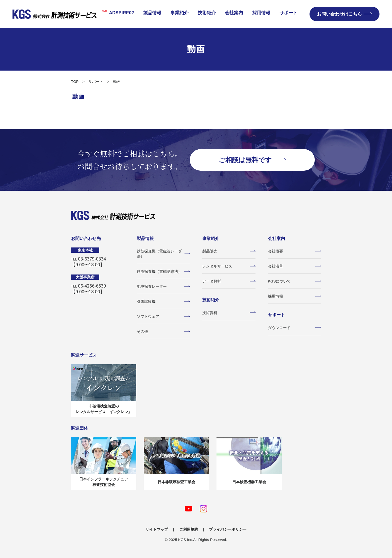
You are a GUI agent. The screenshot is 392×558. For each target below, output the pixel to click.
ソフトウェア (163, 316)
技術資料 (229, 313)
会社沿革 (295, 266)
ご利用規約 (189, 529)
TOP (75, 81)
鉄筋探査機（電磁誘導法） (163, 271)
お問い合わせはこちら (344, 14)
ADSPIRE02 (116, 12)
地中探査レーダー (163, 286)
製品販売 (229, 251)
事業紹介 (179, 13)
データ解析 (229, 281)
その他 (163, 331)
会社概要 (295, 251)
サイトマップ (157, 529)
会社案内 (234, 13)
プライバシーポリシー (228, 529)
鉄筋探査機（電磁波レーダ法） (163, 254)
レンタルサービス (229, 266)
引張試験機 (163, 301)
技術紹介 (207, 13)
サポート (288, 13)
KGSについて (295, 281)
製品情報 (152, 13)
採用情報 (261, 13)
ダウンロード (295, 328)
